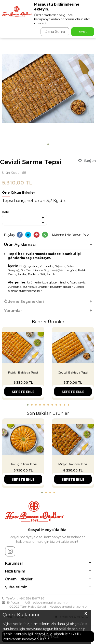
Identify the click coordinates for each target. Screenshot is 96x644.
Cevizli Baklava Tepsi (73, 372)
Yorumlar (48, 311)
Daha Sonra (55, 32)
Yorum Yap (81, 234)
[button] (48, 144)
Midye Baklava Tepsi (73, 464)
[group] (48, 89)
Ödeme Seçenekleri (48, 302)
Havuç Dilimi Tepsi (23, 464)
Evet (83, 32)
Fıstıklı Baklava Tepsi (23, 372)
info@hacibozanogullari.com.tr (45, 602)
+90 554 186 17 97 (32, 598)
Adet (6, 212)
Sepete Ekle (23, 392)
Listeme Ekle (61, 234)
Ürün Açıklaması (48, 244)
